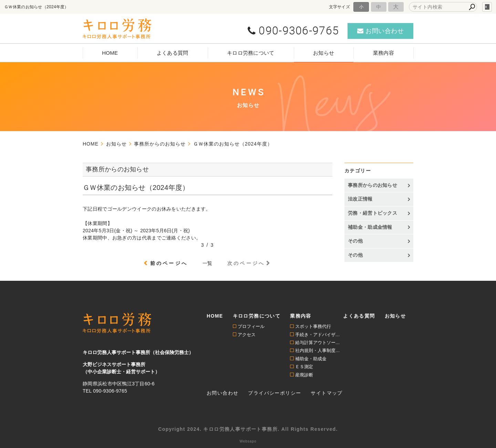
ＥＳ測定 (304, 367)
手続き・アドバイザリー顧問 (319, 335)
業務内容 (384, 53)
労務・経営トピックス (373, 213)
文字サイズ (340, 7)
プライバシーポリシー (275, 393)
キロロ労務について (251, 53)
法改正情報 (360, 199)
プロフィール (251, 326)
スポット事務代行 (313, 326)
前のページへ (169, 263)
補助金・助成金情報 (370, 227)
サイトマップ (327, 393)
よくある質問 (173, 53)
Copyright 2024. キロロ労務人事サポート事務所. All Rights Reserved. (248, 429)
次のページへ (246, 263)
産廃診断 (304, 375)
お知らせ (324, 53)
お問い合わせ (223, 393)
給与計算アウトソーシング (319, 343)
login (487, 7)
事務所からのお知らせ (373, 185)
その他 (355, 241)
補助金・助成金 (311, 359)
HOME (110, 53)
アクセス (247, 335)
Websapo (248, 441)
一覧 (208, 263)
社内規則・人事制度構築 (319, 350)
